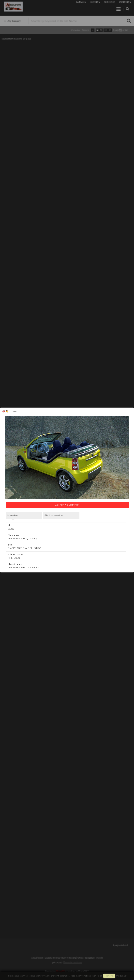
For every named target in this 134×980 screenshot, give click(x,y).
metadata (13, 516)
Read (73, 976)
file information (53, 516)
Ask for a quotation (67, 505)
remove (109, 976)
